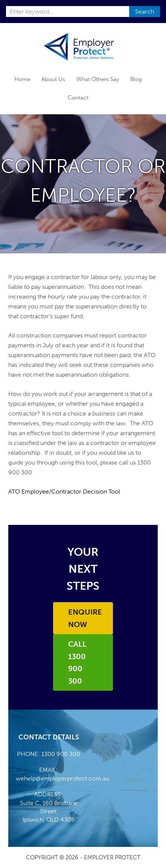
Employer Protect (83, 47)
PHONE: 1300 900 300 (49, 754)
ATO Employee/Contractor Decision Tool (64, 492)
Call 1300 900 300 (77, 663)
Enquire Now (85, 618)
